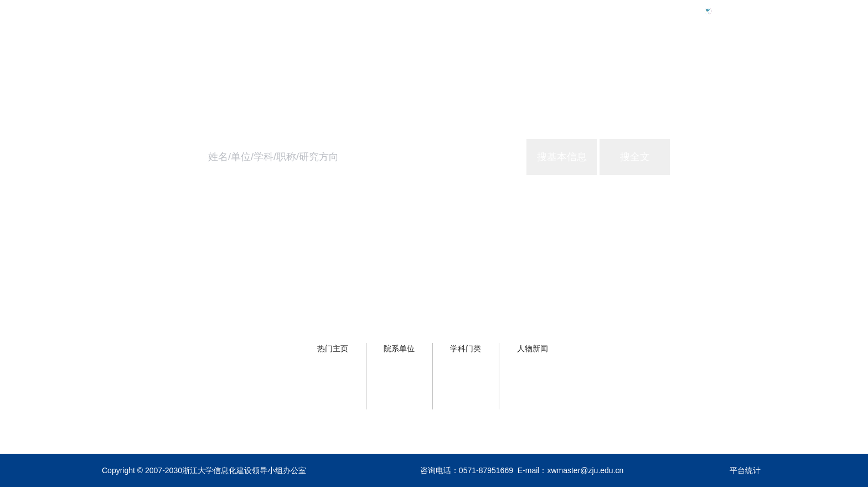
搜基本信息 (562, 157)
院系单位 (399, 348)
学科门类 (466, 348)
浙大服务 (691, 59)
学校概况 (633, 59)
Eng (724, 11)
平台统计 (745, 470)
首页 (582, 59)
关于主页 (748, 59)
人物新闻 (533, 348)
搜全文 (635, 157)
